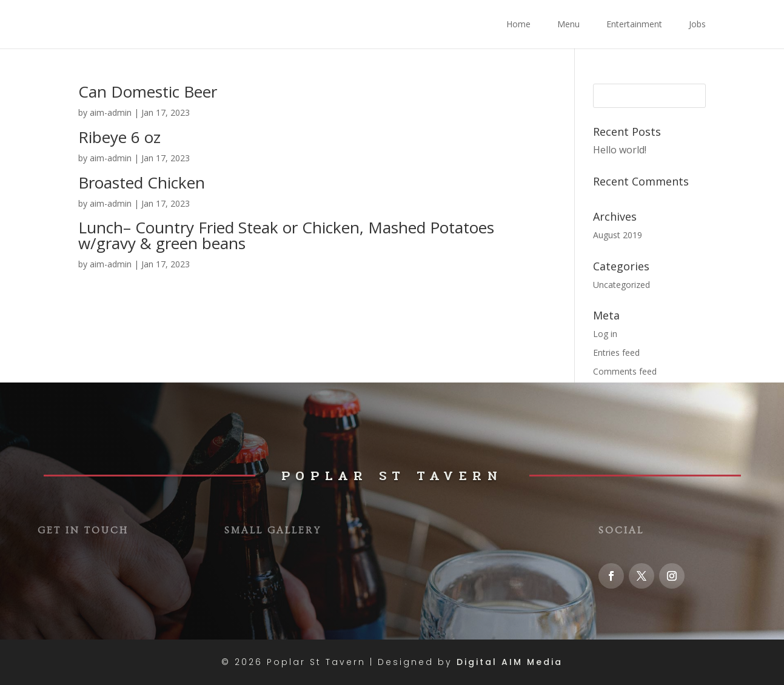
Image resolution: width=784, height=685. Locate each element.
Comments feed (625, 371)
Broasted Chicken (142, 182)
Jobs (697, 25)
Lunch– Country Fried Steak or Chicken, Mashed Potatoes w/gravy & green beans (286, 235)
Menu (568, 25)
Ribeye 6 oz (119, 137)
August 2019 (618, 235)
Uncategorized (622, 285)
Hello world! (620, 150)
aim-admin (111, 112)
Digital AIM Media (510, 662)
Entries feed (616, 353)
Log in (605, 334)
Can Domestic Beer (148, 92)
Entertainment (634, 25)
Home (518, 25)
